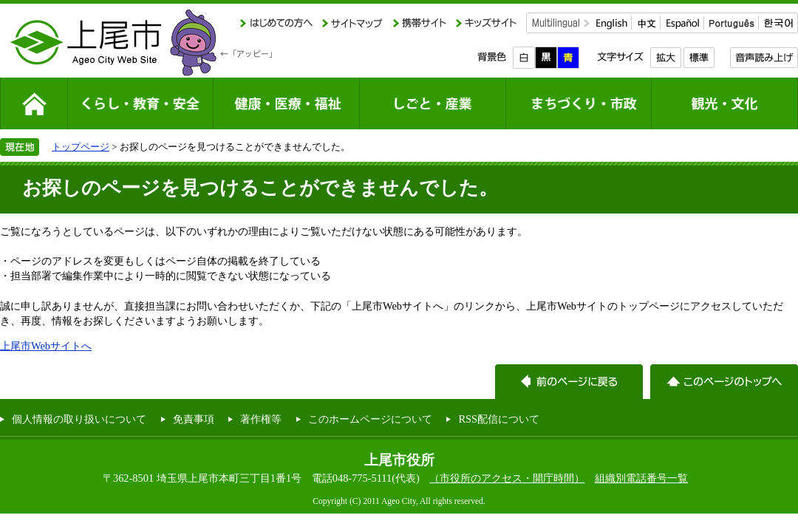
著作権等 (261, 419)
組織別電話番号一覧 (641, 478)
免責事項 (194, 419)
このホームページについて (370, 419)
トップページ (81, 147)
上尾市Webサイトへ (46, 346)
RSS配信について (499, 419)
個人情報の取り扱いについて (79, 419)
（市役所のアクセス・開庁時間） (507, 478)
